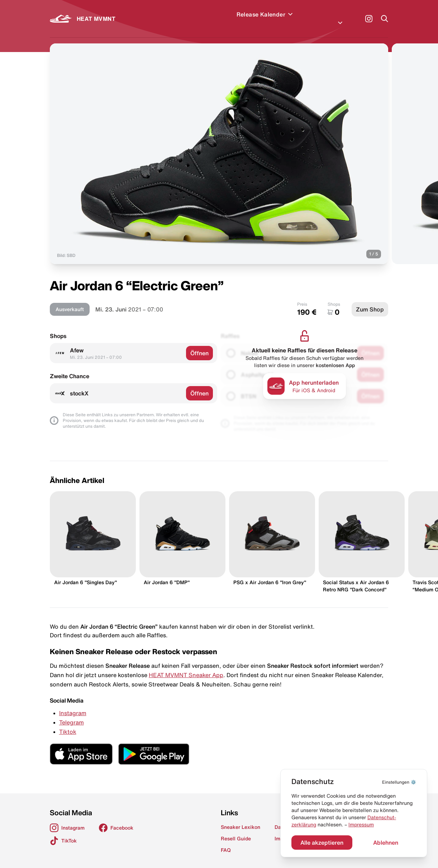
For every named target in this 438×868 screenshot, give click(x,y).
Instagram (73, 704)
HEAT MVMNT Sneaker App (186, 666)
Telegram (72, 714)
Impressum (361, 825)
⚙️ (399, 782)
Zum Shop (370, 301)
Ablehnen (386, 843)
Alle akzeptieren (322, 843)
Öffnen (199, 344)
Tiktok (68, 723)
